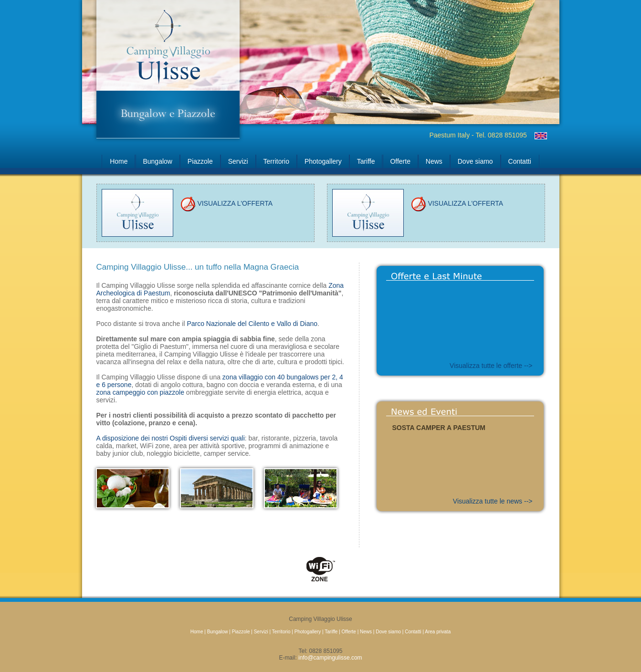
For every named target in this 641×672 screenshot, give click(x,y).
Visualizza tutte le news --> (493, 501)
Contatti (520, 161)
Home (119, 161)
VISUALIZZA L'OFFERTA (227, 203)
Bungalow (158, 161)
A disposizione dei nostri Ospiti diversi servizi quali (171, 438)
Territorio (276, 161)
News (434, 161)
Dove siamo (475, 161)
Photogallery (323, 161)
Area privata (438, 632)
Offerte (400, 161)
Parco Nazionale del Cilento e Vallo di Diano (252, 324)
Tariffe (366, 161)
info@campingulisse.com (330, 658)
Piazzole (200, 161)
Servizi (238, 161)
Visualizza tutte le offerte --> (491, 366)
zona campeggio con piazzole (140, 392)
